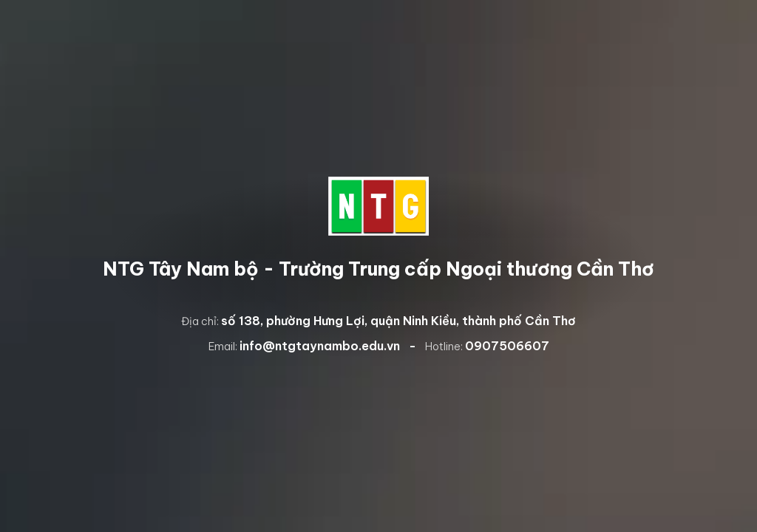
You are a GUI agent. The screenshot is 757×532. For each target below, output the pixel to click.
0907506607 (507, 346)
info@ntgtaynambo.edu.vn (320, 346)
